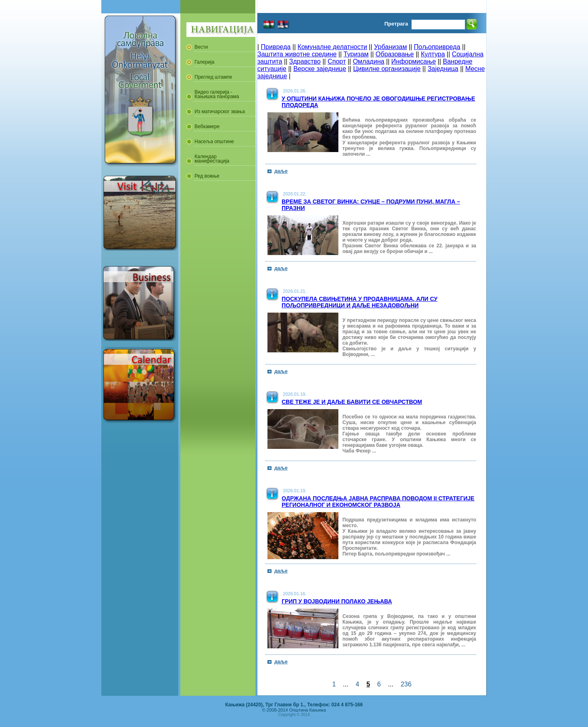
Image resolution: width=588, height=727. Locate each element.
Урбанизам (390, 47)
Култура (433, 54)
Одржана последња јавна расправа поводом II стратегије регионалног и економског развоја (378, 502)
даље (281, 171)
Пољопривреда (437, 47)
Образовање (395, 54)
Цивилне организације (387, 69)
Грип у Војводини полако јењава (337, 601)
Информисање (414, 61)
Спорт (337, 61)
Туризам (356, 54)
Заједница (443, 69)
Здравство (305, 61)
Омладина (369, 61)
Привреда (276, 47)
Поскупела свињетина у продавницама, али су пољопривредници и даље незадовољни (360, 302)
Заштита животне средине (297, 54)
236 (406, 684)
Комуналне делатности (332, 47)
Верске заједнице (320, 69)
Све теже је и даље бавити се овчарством (352, 402)
